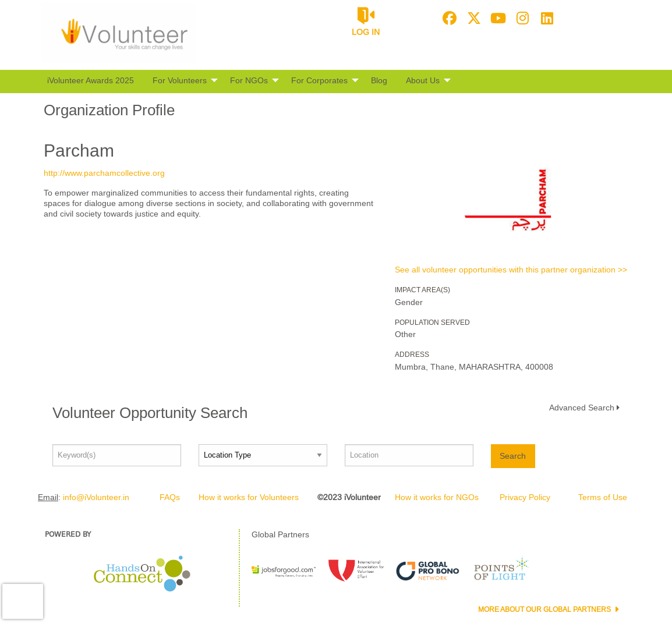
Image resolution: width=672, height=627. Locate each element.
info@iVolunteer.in (96, 497)
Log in (366, 32)
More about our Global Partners (545, 610)
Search (513, 456)
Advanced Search (582, 408)
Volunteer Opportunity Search (150, 413)
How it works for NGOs (437, 497)
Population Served (432, 323)
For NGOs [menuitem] (249, 80)
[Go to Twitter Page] (472, 18)
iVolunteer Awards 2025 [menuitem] (91, 80)
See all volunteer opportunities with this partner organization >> (511, 270)
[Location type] (263, 455)
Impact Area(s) (422, 290)
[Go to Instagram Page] (521, 18)
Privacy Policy (525, 497)
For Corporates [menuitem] (319, 80)
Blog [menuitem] (379, 80)
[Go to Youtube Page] (497, 18)
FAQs (170, 497)
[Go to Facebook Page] (448, 18)
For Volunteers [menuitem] (180, 80)
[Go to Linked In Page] (546, 18)
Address (412, 355)
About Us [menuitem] (423, 80)
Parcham (79, 150)
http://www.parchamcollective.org (104, 173)
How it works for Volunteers (249, 497)
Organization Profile (109, 110)
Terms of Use (603, 497)
